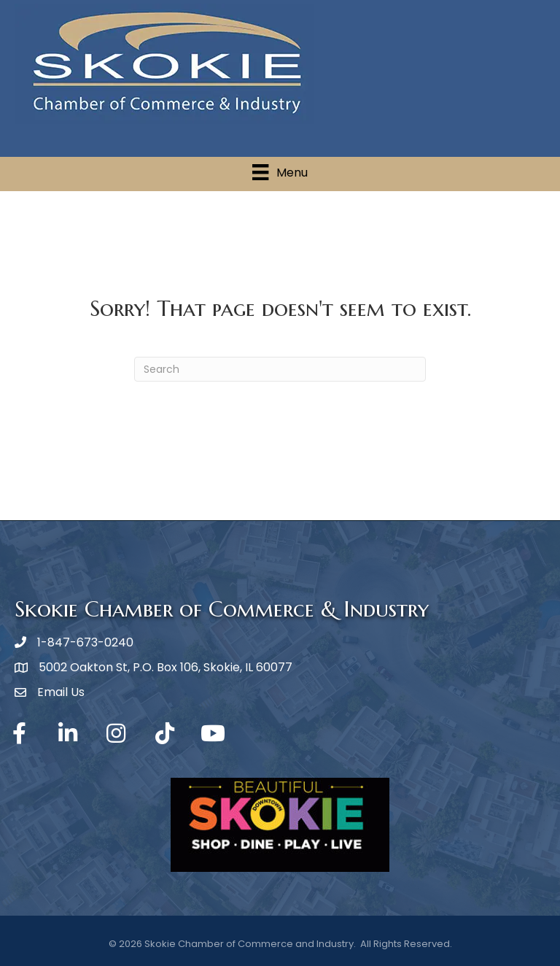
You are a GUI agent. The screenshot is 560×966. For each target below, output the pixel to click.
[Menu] (280, 172)
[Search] (280, 369)
